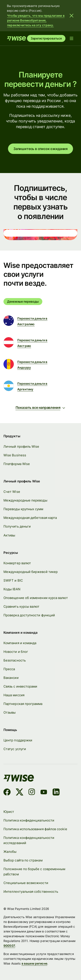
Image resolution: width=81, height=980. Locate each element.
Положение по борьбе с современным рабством (34, 872)
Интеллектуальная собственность (31, 892)
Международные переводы (25, 501)
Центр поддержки (18, 740)
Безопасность (15, 660)
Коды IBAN (12, 589)
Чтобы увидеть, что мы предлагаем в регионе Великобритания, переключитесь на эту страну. (36, 20)
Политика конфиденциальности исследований (29, 840)
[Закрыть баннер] (71, 16)
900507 (9, 946)
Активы (9, 535)
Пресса (9, 669)
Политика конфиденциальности (29, 820)
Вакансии (11, 678)
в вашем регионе (34, 964)
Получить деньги (17, 527)
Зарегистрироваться (46, 38)
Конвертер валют (17, 563)
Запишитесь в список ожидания (40, 149)
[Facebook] (7, 793)
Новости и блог (16, 652)
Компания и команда (20, 643)
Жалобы (10, 852)
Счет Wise (12, 492)
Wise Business (15, 455)
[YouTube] (44, 793)
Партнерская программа (23, 704)
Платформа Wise (17, 464)
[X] (20, 793)
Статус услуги (15, 749)
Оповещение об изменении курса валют (36, 598)
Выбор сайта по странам (23, 860)
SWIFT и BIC (13, 580)
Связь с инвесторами (20, 687)
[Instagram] (32, 793)
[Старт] (16, 38)
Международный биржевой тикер (31, 572)
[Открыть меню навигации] (71, 38)
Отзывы (10, 713)
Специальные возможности (26, 883)
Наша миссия (14, 695)
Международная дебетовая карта (30, 518)
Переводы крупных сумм (23, 509)
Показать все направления (41, 408)
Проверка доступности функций (29, 615)
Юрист (9, 812)
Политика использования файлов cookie (35, 829)
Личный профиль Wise (21, 447)
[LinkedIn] (56, 793)
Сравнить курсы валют (21, 606)
